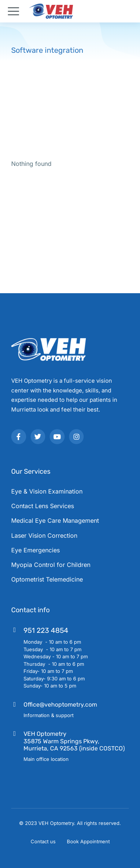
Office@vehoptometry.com (60, 705)
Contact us (43, 841)
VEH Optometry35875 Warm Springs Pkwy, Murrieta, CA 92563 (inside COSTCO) (74, 741)
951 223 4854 (46, 630)
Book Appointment (88, 841)
